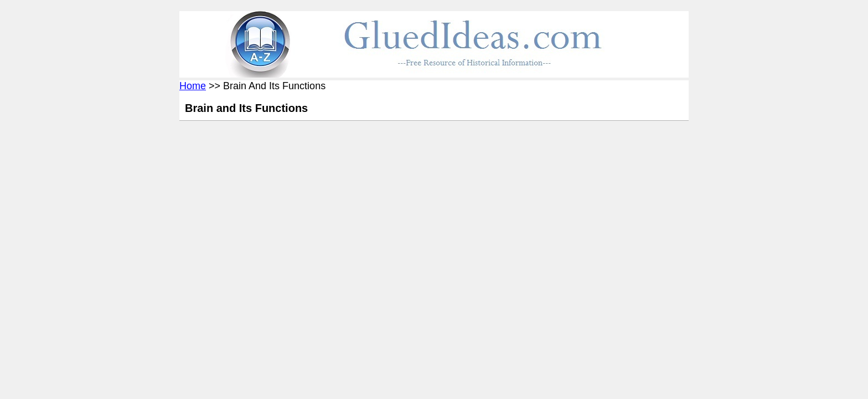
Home (193, 86)
